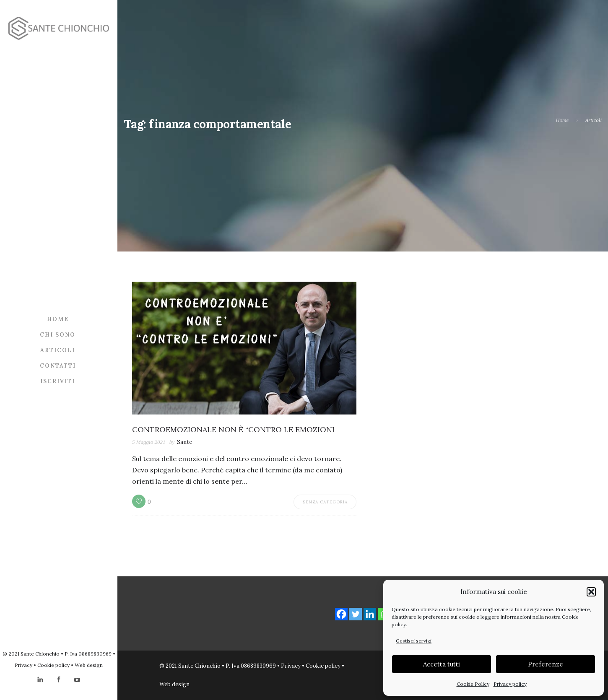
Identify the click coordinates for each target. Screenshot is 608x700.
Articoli (58, 350)
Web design (89, 665)
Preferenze (546, 664)
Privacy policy (510, 684)
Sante (184, 442)
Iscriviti (58, 381)
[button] (591, 592)
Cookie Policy (473, 684)
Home (58, 319)
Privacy (23, 665)
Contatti (58, 366)
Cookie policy (53, 665)
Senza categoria (325, 502)
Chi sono (58, 335)
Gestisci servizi (414, 641)
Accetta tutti (442, 664)
